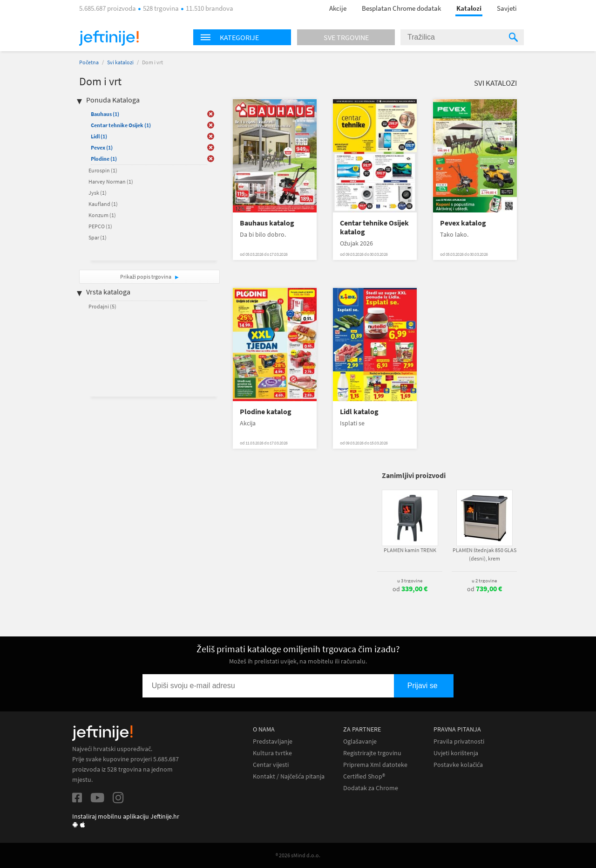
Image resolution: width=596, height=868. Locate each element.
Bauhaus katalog (267, 223)
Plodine (104, 159)
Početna (89, 62)
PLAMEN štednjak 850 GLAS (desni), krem (484, 554)
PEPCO (100, 226)
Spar (98, 237)
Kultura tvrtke (272, 753)
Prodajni (102, 306)
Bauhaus (105, 114)
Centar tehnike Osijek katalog (374, 227)
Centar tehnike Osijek (121, 125)
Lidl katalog (359, 412)
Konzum (102, 215)
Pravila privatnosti (459, 742)
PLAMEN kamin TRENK (410, 550)
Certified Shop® (364, 776)
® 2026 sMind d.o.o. (298, 855)
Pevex (102, 147)
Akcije (338, 8)
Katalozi (469, 8)
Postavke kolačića (458, 765)
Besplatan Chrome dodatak (401, 8)
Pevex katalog (463, 223)
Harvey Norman (111, 181)
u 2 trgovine (484, 581)
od (410, 589)
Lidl (99, 136)
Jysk (98, 193)
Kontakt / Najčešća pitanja (289, 776)
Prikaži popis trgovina (146, 277)
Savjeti (507, 8)
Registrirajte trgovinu (372, 753)
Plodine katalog (266, 412)
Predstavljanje (273, 742)
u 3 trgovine (410, 581)
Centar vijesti (271, 765)
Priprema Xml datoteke (375, 765)
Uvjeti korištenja (456, 753)
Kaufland (103, 204)
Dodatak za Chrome (371, 788)
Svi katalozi (120, 62)
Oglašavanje (360, 742)
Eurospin (103, 170)
